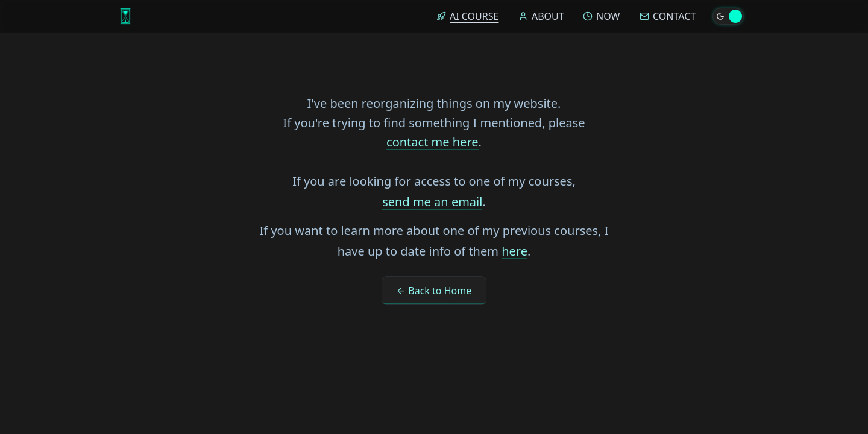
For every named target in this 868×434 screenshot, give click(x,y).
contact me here (432, 142)
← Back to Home (434, 291)
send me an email (432, 202)
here (514, 251)
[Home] (125, 16)
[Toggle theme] (728, 16)
